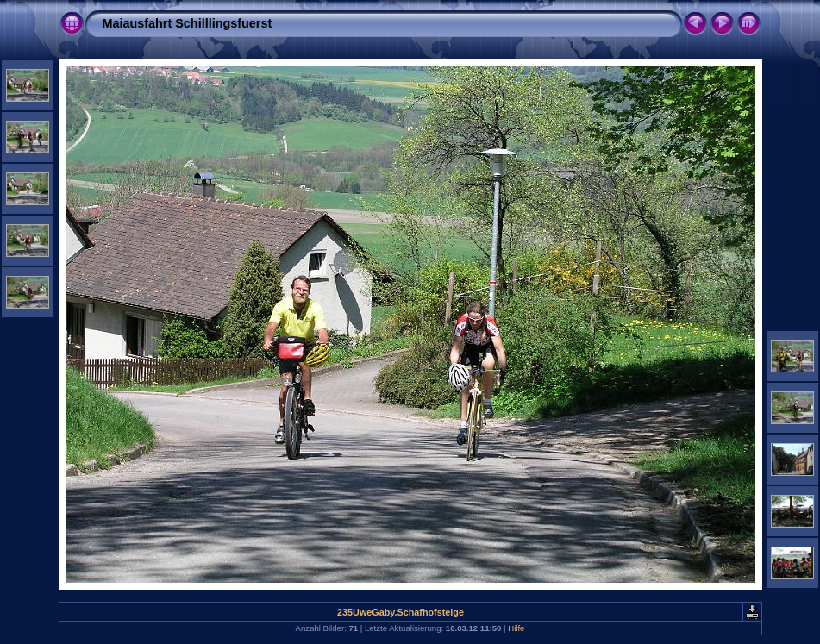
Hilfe (516, 628)
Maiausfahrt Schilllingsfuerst (188, 23)
